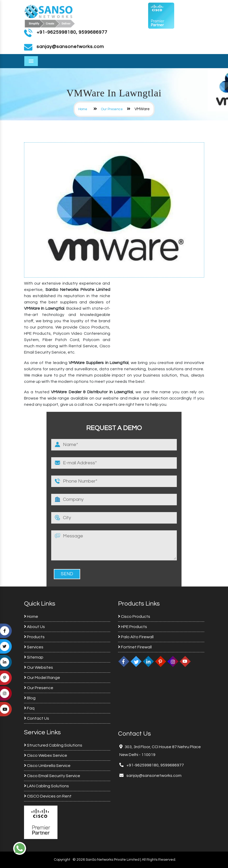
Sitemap (34, 657)
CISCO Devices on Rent (48, 796)
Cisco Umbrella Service (47, 766)
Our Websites (39, 667)
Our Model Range (42, 678)
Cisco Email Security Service (52, 776)
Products (34, 637)
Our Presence (112, 109)
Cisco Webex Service (46, 755)
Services (34, 647)
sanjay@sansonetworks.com (154, 776)
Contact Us (37, 718)
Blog (30, 698)
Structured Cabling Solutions (53, 745)
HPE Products (133, 627)
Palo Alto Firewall (136, 637)
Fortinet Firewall (135, 647)
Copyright (62, 860)
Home (83, 109)
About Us (34, 627)
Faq (29, 708)
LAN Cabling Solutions (46, 786)
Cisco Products (134, 617)
